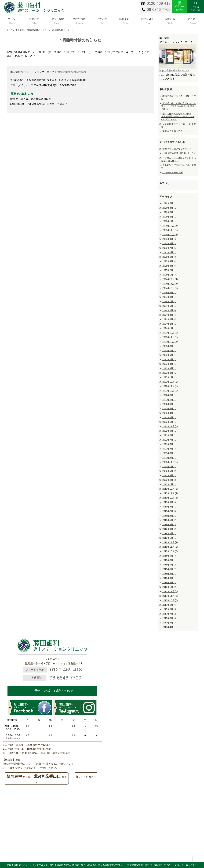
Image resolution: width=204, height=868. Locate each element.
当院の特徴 (79, 20)
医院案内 (124, 20)
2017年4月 (169, 627)
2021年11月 (170, 426)
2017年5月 (169, 623)
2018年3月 (169, 578)
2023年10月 (170, 342)
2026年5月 (169, 203)
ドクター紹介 (57, 20)
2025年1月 (169, 275)
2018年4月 (169, 574)
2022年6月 (169, 404)
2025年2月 (169, 270)
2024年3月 (169, 319)
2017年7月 (169, 614)
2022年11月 (170, 386)
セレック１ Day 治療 (173, 172)
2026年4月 (169, 208)
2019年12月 (170, 489)
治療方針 (34, 20)
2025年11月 (170, 230)
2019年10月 (170, 498)
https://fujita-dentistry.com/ (72, 72)
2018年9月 (169, 556)
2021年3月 (169, 453)
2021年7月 (169, 440)
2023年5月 (169, 359)
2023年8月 (169, 346)
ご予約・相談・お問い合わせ (52, 691)
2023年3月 (169, 368)
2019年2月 (169, 533)
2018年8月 (169, 560)
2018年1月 (169, 587)
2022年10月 (170, 391)
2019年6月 (169, 516)
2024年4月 (169, 315)
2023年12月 (170, 333)
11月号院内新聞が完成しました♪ (179, 153)
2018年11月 (170, 547)
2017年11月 (170, 596)
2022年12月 (170, 382)
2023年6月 (169, 355)
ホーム (11, 20)
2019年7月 (169, 511)
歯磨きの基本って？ (172, 131)
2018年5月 (169, 569)
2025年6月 (169, 252)
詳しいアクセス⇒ (86, 776)
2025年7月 (169, 248)
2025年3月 (169, 266)
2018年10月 (170, 551)
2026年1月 (169, 221)
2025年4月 (169, 261)
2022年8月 (169, 395)
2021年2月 (169, 458)
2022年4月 (169, 413)
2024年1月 (169, 328)
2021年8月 (169, 435)
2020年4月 (169, 475)
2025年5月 (169, 257)
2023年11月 (170, 337)
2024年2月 (169, 324)
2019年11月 (170, 493)
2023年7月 (169, 351)
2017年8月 (169, 609)
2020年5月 (169, 471)
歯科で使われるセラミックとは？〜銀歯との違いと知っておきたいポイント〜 (178, 116)
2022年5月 (169, 409)
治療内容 (102, 20)
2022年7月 (169, 400)
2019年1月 (169, 538)
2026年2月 (169, 217)
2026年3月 (169, 212)
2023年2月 (169, 373)
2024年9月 (169, 293)
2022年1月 (169, 422)
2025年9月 (169, 239)
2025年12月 (170, 226)
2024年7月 (169, 301)
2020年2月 (169, 480)
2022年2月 (169, 417)
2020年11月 (170, 462)
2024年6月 (169, 306)
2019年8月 (169, 507)
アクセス (193, 20)
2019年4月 (169, 524)
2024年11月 (170, 284)
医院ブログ (147, 20)
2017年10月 (170, 600)
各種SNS (170, 20)
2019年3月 (169, 529)
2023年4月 (169, 364)
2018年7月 (169, 565)
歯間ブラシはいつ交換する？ (177, 149)
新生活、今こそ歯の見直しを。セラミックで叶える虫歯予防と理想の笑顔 (178, 106)
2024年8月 (169, 297)
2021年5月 (169, 444)
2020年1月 (169, 484)
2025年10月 (170, 235)
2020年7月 (169, 467)
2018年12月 (170, 542)
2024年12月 (170, 279)
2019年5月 (169, 520)
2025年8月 (169, 243)
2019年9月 (169, 502)
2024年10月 (170, 288)
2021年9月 (169, 431)
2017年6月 (169, 618)
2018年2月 (169, 582)
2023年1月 (169, 377)
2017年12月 (170, 591)
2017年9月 (169, 605)
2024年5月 (169, 310)
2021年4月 (169, 449)
